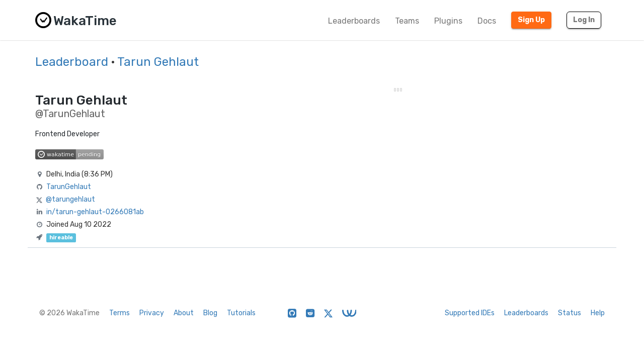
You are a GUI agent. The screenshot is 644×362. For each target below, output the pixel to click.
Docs (487, 21)
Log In (584, 20)
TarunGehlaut (69, 187)
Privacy (152, 313)
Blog (210, 313)
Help (598, 313)
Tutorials (241, 313)
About (184, 313)
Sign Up (531, 20)
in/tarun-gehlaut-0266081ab (95, 212)
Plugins (448, 21)
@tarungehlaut (70, 199)
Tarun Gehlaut (158, 62)
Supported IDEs (470, 313)
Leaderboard (72, 62)
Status (570, 313)
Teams (407, 21)
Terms (119, 313)
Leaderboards (354, 21)
